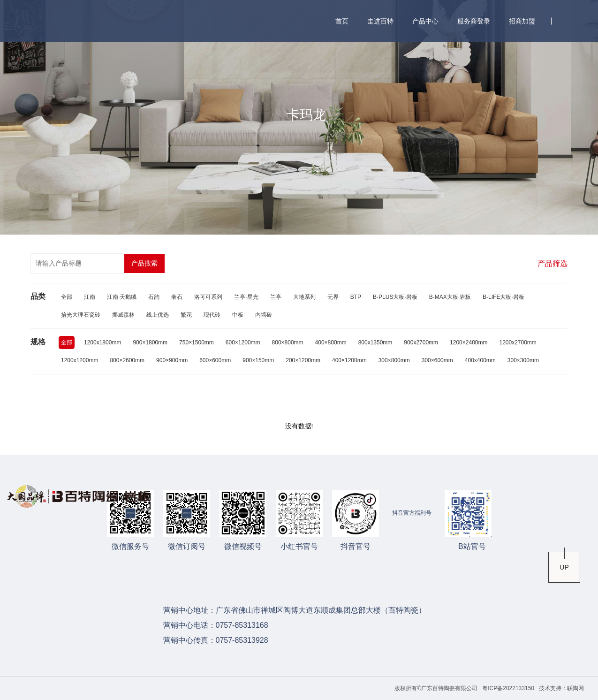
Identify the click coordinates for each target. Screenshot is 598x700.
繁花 (186, 315)
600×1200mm (243, 342)
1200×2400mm (469, 342)
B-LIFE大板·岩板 (503, 297)
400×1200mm (349, 360)
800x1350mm (375, 342)
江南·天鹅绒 (122, 297)
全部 (67, 297)
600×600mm (215, 360)
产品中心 (425, 21)
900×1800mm (150, 342)
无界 (333, 297)
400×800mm (331, 342)
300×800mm (394, 360)
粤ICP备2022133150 (508, 688)
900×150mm (258, 360)
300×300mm (523, 360)
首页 (342, 21)
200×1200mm (303, 360)
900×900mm (172, 360)
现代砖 (212, 315)
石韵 (154, 297)
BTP (356, 297)
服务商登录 (474, 21)
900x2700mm (421, 342)
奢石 (177, 297)
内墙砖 (264, 315)
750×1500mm (197, 342)
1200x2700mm (518, 342)
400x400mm (480, 360)
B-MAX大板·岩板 (450, 297)
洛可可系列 (208, 297)
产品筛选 (553, 263)
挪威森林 (123, 315)
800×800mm (288, 342)
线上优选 (158, 315)
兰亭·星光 (246, 297)
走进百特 (380, 21)
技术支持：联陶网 (561, 688)
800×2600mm (127, 360)
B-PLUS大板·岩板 (395, 297)
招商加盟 (522, 21)
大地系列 (304, 297)
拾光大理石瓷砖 (81, 315)
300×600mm (437, 360)
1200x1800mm (102, 342)
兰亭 (276, 297)
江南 (90, 297)
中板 (238, 315)
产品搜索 (144, 263)
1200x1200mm (79, 360)
